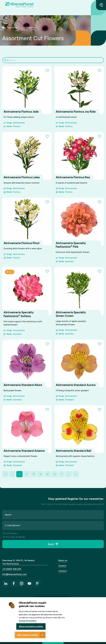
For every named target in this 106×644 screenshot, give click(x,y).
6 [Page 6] (55, 474)
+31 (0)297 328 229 (12, 569)
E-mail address (13, 525)
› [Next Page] (69, 474)
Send (51, 544)
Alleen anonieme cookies (31, 626)
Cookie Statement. (28, 621)
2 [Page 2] (26, 474)
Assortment (13, 27)
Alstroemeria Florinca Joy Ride (76, 112)
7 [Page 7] (62, 474)
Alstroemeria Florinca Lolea (22, 177)
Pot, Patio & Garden (14, 537)
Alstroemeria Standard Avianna (24, 451)
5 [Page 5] (48, 474)
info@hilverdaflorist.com (14, 574)
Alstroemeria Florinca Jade (21, 112)
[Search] (53, 60)
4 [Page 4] (41, 474)
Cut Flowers (28, 27)
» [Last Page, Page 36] (76, 474)
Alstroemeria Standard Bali (73, 451)
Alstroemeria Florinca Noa (73, 177)
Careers (62, 566)
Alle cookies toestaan (28, 635)
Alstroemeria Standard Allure (23, 385)
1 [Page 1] (19, 474)
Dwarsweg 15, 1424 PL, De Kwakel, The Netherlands (19, 562)
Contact (63, 571)
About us (63, 560)
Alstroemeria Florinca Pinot (22, 243)
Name (8, 515)
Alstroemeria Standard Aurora (76, 385)
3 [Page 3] (34, 474)
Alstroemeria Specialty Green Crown (71, 314)
